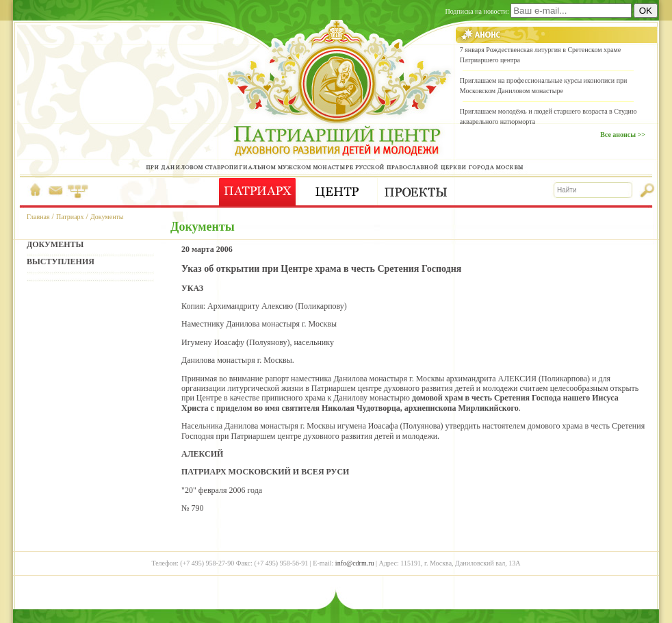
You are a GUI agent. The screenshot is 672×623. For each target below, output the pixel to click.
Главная (38, 217)
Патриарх (70, 217)
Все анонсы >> (623, 135)
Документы (107, 217)
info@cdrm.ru (355, 563)
